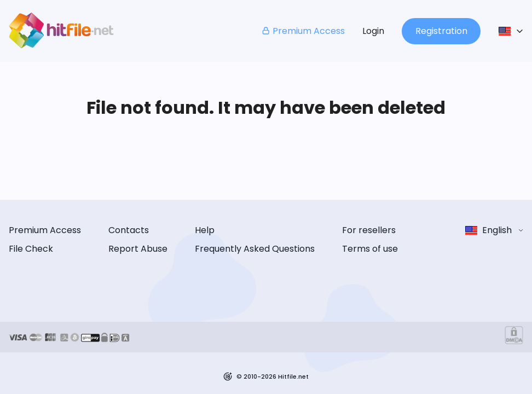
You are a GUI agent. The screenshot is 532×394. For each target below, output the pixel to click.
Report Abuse (138, 249)
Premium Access (303, 31)
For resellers (369, 230)
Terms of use (370, 249)
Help (205, 230)
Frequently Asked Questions (255, 249)
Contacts (129, 230)
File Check (31, 249)
